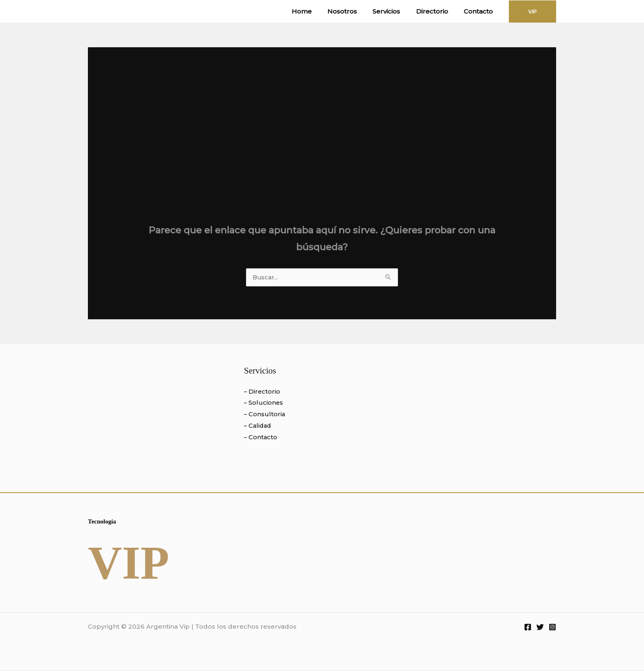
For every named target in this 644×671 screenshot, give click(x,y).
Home (317, 11)
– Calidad (259, 426)
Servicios (395, 11)
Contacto (480, 11)
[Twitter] (540, 628)
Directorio (437, 11)
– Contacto (261, 438)
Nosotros (354, 11)
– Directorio (262, 392)
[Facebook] (528, 628)
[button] (532, 12)
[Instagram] (552, 628)
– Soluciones (264, 404)
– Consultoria (265, 415)
